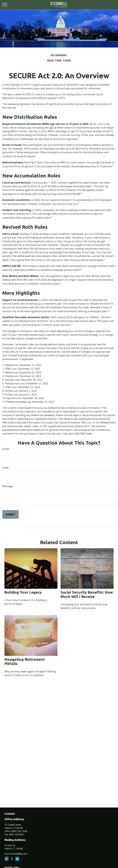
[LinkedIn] (17, 859)
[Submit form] (10, 514)
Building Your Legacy (23, 592)
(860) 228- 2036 (19, 831)
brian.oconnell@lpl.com (16, 854)
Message (8, 486)
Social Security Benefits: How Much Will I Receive (87, 594)
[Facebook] (7, 859)
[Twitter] (12, 859)
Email (5, 468)
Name (6, 449)
